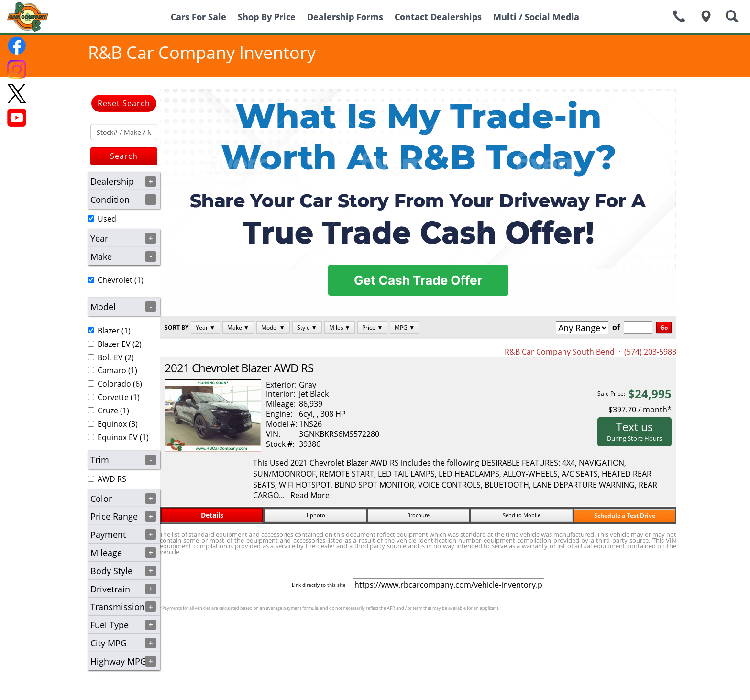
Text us (634, 431)
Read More (310, 495)
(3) (113, 424)
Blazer (109, 331)
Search (124, 156)
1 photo (315, 515)
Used (107, 219)
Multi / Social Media (536, 17)
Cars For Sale (199, 17)
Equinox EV (118, 437)
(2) (115, 344)
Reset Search (124, 103)
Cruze (108, 411)
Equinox (112, 424)
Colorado (114, 384)
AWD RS (112, 479)
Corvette (113, 397)
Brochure (418, 515)
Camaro (112, 370)
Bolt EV (110, 357)
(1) (116, 280)
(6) (115, 384)
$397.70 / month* (640, 410)
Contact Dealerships (438, 17)
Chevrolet (115, 280)
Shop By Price (267, 17)
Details (212, 515)
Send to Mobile (522, 515)
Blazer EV (114, 344)
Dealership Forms (345, 17)
